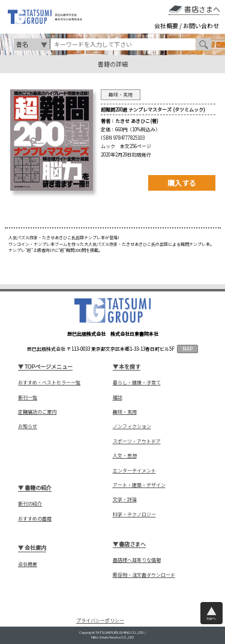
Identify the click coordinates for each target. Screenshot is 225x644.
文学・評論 (125, 499)
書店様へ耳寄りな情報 (137, 560)
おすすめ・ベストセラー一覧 (49, 383)
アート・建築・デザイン (139, 485)
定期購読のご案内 (37, 412)
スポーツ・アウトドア (137, 441)
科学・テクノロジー (134, 514)
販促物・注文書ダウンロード (144, 575)
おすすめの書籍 (35, 519)
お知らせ (28, 426)
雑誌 (118, 398)
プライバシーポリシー (100, 620)
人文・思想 (125, 456)
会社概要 (166, 26)
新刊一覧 (28, 398)
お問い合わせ (201, 26)
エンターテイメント (134, 471)
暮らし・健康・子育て (137, 383)
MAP (187, 349)
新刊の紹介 (30, 504)
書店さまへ (202, 9)
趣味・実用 (125, 412)
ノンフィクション (132, 426)
